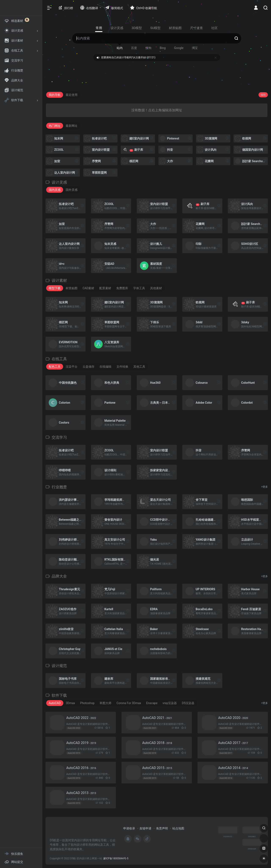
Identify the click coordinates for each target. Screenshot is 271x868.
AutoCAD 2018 (157, 743)
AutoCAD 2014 (233, 768)
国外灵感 (72, 190)
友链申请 (145, 828)
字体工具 (139, 288)
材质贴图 (72, 288)
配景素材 (105, 288)
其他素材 (156, 288)
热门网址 (55, 126)
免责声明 (162, 828)
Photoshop (87, 703)
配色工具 (55, 367)
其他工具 (139, 367)
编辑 (263, 95)
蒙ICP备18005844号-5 (116, 858)
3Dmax (71, 703)
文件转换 (122, 367)
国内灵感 (55, 190)
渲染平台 (72, 367)
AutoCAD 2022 (81, 718)
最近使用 (72, 95)
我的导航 (55, 95)
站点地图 (178, 828)
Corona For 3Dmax (129, 703)
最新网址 (72, 126)
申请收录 (129, 828)
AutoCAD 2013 (81, 793)
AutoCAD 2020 (233, 718)
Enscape (152, 703)
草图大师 (105, 703)
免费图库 (122, 288)
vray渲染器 (170, 703)
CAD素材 (88, 288)
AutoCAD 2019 (81, 743)
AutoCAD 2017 (233, 743)
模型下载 (55, 288)
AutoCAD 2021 (157, 718)
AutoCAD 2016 (81, 768)
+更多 (265, 487)
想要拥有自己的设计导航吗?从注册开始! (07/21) (128, 57)
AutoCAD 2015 (157, 768)
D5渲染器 (188, 703)
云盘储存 (88, 367)
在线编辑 (105, 367)
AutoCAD (55, 703)
